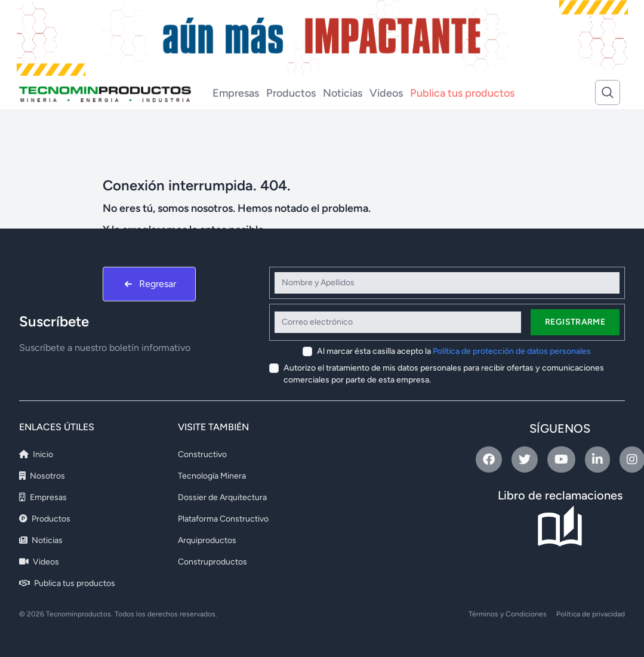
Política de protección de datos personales (512, 351)
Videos (386, 93)
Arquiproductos (207, 540)
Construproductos (212, 562)
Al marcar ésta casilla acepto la (454, 351)
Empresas (236, 93)
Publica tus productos (462, 93)
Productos (291, 93)
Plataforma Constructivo (223, 519)
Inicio (36, 454)
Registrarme (575, 322)
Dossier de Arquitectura (222, 497)
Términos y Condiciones (508, 614)
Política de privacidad (591, 614)
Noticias (343, 93)
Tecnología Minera (212, 476)
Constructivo (202, 454)
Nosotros (42, 476)
